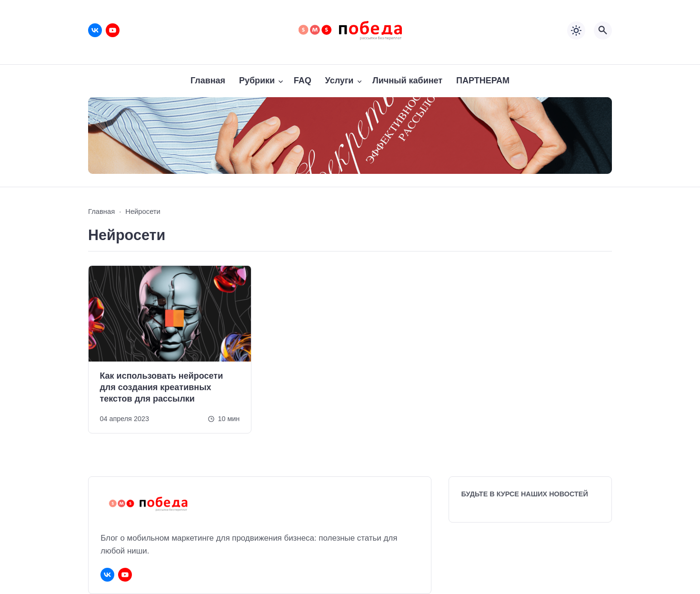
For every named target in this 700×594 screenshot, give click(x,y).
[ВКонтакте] (95, 30)
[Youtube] (113, 30)
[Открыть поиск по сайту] (603, 30)
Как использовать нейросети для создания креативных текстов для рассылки (161, 388)
